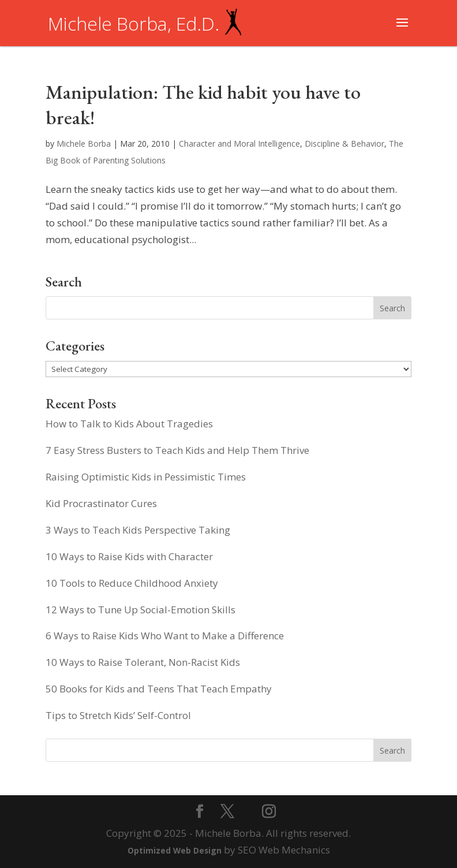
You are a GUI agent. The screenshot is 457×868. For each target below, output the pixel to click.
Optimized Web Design (175, 850)
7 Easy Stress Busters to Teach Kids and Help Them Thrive (177, 450)
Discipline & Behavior (344, 144)
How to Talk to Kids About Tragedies (129, 424)
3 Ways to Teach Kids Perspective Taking (138, 530)
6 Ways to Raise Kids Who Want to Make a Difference (165, 636)
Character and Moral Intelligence (239, 144)
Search (392, 750)
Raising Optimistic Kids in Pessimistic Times (146, 477)
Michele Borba (84, 144)
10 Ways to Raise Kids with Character (129, 556)
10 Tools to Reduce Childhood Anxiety (132, 583)
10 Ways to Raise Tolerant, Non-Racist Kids (143, 662)
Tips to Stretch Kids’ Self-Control (118, 715)
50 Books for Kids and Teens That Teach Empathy (159, 689)
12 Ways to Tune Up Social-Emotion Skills (141, 610)
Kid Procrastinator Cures (101, 503)
